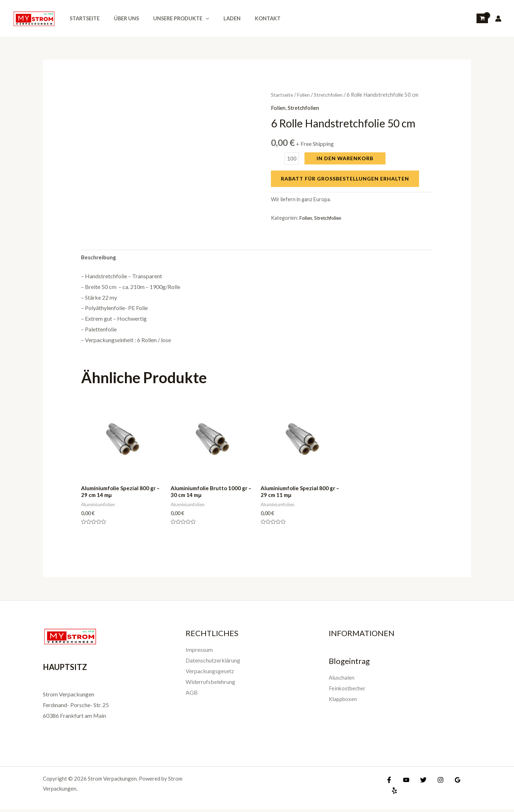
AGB (192, 694)
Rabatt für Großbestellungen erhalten (345, 179)
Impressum (199, 652)
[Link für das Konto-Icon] (498, 19)
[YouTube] (404, 782)
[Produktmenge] (292, 159)
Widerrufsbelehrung (210, 684)
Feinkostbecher (348, 690)
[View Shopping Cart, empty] (482, 19)
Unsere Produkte (171, 18)
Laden (218, 18)
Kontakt (250, 18)
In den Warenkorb (346, 158)
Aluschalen (342, 679)
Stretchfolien (332, 95)
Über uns (120, 18)
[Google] (450, 782)
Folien (305, 95)
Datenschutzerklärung (213, 662)
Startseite (82, 18)
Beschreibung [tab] (99, 258)
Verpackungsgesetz (210, 673)
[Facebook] (389, 782)
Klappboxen (344, 701)
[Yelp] (466, 782)
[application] (196, 18)
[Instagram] (435, 782)
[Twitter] (420, 782)
